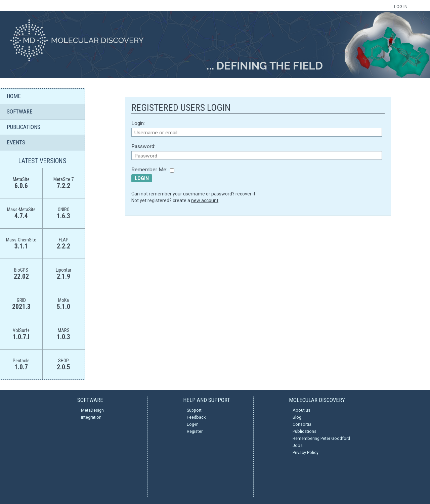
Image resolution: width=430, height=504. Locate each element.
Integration (91, 417)
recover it (245, 194)
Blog (297, 417)
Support (194, 410)
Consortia (302, 424)
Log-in (193, 424)
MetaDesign (92, 410)
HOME (14, 96)
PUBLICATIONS (24, 127)
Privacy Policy (306, 452)
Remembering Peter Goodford (321, 438)
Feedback (196, 417)
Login (142, 178)
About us (302, 410)
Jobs (298, 445)
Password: (143, 146)
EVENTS (16, 142)
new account (205, 200)
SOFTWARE (20, 111)
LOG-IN (401, 7)
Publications (305, 431)
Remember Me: (149, 170)
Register (195, 431)
